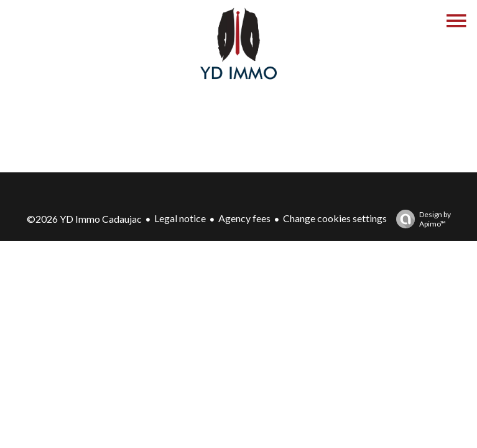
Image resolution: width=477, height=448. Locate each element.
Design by (420, 219)
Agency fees (244, 218)
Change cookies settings (335, 218)
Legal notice (180, 218)
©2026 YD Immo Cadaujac (84, 219)
